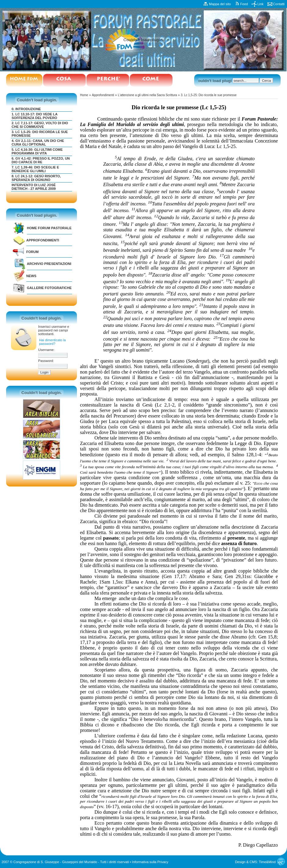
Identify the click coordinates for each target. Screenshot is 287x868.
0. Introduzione (26, 109)
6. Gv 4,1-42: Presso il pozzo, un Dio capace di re (41, 160)
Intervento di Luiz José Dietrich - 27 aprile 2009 (34, 187)
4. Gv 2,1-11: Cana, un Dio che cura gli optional (38, 143)
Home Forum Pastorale (49, 228)
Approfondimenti (43, 240)
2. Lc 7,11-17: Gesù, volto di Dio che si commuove (40, 125)
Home (84, 95)
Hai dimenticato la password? (52, 342)
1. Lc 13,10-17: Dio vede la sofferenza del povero (35, 116)
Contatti (279, 4)
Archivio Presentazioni (49, 264)
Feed (244, 4)
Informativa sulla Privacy (150, 862)
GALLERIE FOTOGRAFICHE (49, 288)
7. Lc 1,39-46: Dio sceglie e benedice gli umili (35, 169)
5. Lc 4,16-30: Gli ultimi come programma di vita (37, 151)
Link (260, 4)
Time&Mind (267, 862)
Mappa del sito (220, 4)
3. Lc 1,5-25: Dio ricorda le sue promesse (209, 95)
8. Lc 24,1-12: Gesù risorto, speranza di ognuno (36, 178)
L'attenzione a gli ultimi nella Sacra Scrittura (147, 95)
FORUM (32, 252)
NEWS (31, 276)
